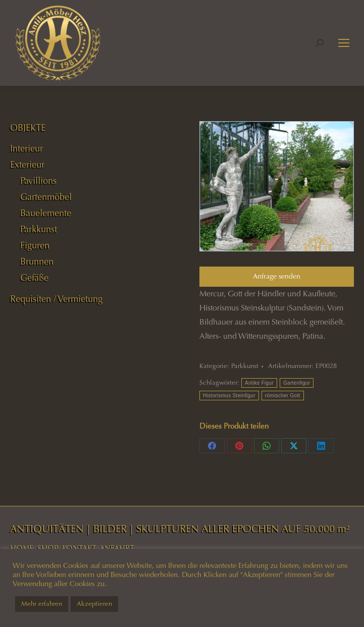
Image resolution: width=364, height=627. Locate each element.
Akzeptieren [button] (94, 604)
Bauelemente (46, 213)
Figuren (35, 245)
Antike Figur (259, 383)
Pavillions (38, 181)
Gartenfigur (297, 383)
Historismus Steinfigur (229, 396)
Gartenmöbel (46, 197)
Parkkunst (245, 366)
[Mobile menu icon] (344, 43)
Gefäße (34, 278)
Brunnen (37, 262)
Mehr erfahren (42, 604)
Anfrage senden (277, 276)
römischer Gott (283, 396)
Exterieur (27, 165)
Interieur (27, 148)
